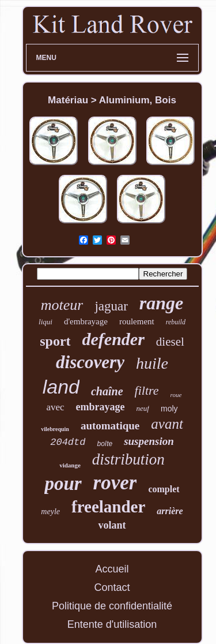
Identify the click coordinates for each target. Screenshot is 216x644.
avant (167, 424)
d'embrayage (86, 321)
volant (112, 525)
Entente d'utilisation (112, 624)
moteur (62, 305)
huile (152, 363)
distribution (128, 459)
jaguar (111, 306)
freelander (108, 507)
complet (164, 489)
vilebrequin (55, 429)
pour (63, 484)
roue (176, 395)
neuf (143, 408)
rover (115, 483)
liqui (46, 322)
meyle (50, 512)
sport (55, 341)
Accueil (112, 569)
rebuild (176, 322)
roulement (137, 321)
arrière (170, 511)
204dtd (68, 442)
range (161, 303)
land (61, 387)
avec (55, 407)
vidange (70, 465)
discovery (90, 362)
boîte (105, 444)
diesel (170, 342)
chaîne (107, 391)
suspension (149, 441)
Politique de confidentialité (112, 606)
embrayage (101, 407)
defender (113, 339)
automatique (110, 426)
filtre (147, 390)
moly (169, 409)
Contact (112, 587)
